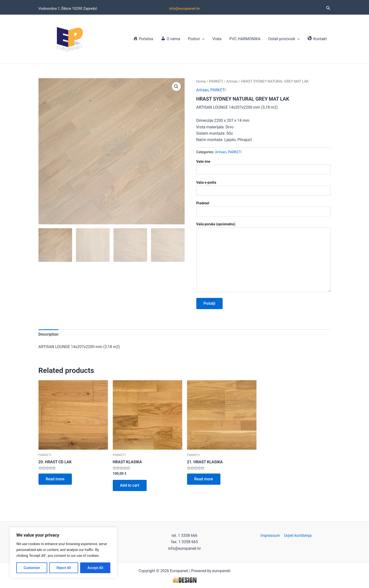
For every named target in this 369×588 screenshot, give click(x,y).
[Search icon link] (328, 8)
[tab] (48, 334)
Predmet (264, 209)
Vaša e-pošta (264, 188)
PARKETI (216, 81)
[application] (202, 39)
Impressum (270, 536)
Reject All (64, 568)
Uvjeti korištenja (298, 536)
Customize (32, 568)
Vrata (217, 39)
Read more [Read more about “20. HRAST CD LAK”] (55, 479)
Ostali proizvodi (284, 39)
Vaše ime (264, 167)
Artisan (232, 81)
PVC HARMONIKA (245, 39)
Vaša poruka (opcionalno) (264, 258)
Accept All (95, 568)
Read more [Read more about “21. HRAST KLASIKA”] (204, 479)
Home (201, 81)
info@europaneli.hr (184, 9)
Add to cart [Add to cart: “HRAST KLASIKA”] (130, 485)
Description (48, 334)
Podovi (196, 39)
